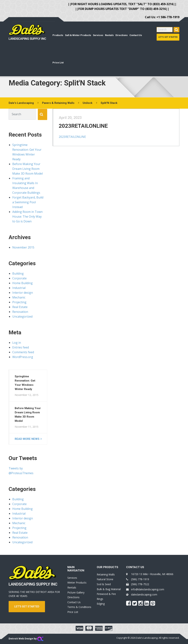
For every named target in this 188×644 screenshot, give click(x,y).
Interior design (23, 293)
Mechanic (19, 297)
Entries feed (21, 347)
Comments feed (23, 352)
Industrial (19, 288)
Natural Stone (105, 579)
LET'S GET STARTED (27, 607)
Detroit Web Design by (26, 638)
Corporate (19, 278)
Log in (17, 343)
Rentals (109, 35)
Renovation (20, 312)
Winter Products (77, 583)
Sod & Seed (104, 584)
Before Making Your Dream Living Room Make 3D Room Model (28, 169)
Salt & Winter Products (78, 35)
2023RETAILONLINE (86, 129)
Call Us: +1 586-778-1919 (162, 17)
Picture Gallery (76, 592)
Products (58, 35)
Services (98, 35)
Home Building (22, 283)
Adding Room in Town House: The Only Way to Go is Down (27, 217)
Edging (101, 604)
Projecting (19, 302)
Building (18, 273)
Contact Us (136, 35)
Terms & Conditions (79, 607)
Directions (122, 35)
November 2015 (23, 247)
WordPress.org (23, 357)
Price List (58, 63)
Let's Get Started (168, 37)
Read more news (27, 439)
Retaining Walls (106, 574)
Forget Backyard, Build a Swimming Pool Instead (28, 202)
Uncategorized (22, 316)
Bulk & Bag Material (109, 589)
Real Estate (20, 307)
